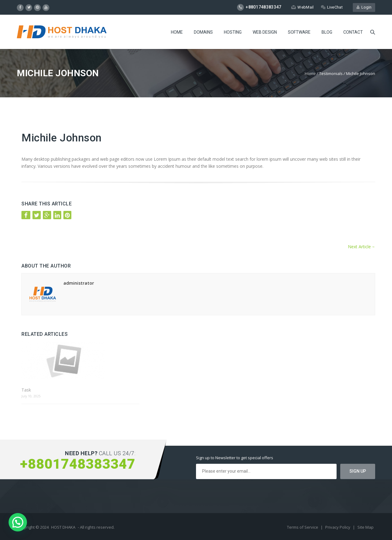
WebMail (302, 7)
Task (26, 390)
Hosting (233, 32)
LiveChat (332, 7)
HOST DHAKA (63, 527)
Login (364, 7)
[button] (18, 522)
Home (177, 32)
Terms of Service (303, 527)
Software (299, 32)
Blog (327, 32)
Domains (203, 32)
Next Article (362, 247)
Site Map (366, 527)
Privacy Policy (338, 527)
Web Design (265, 32)
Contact (353, 32)
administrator (79, 283)
